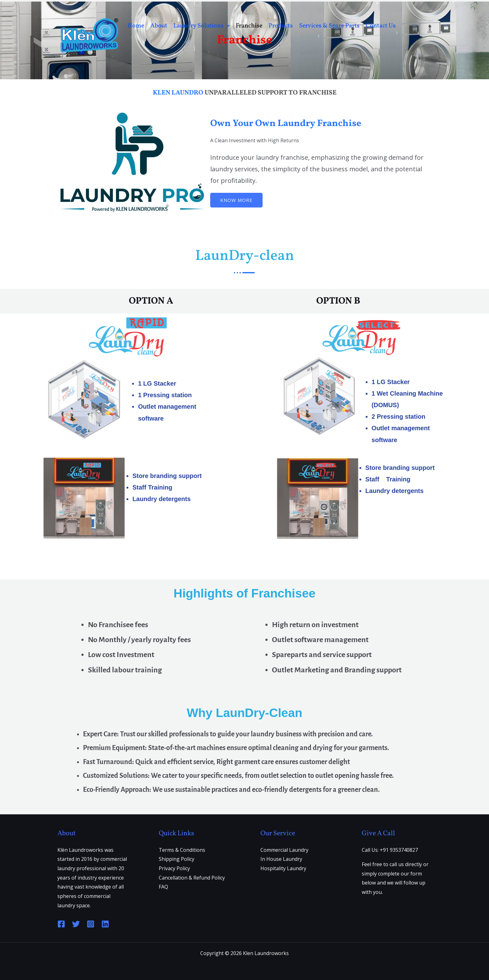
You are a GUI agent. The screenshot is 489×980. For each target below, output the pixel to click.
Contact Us (381, 34)
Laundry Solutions (201, 34)
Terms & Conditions (182, 850)
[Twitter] (76, 924)
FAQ (163, 887)
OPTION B (338, 301)
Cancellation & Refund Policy (192, 878)
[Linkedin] (105, 924)
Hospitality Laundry (283, 868)
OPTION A (151, 301)
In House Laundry (281, 859)
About (159, 34)
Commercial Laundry (284, 850)
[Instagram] (91, 924)
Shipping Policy (177, 859)
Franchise (249, 34)
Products (281, 34)
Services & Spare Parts (329, 34)
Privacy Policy (174, 868)
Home (136, 34)
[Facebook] (61, 924)
